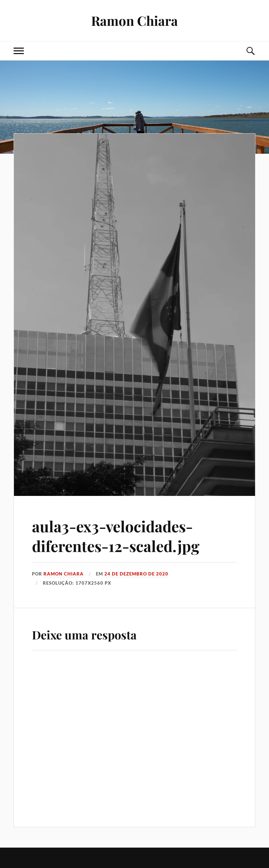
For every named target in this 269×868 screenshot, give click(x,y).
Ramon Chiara (134, 21)
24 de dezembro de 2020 (136, 574)
